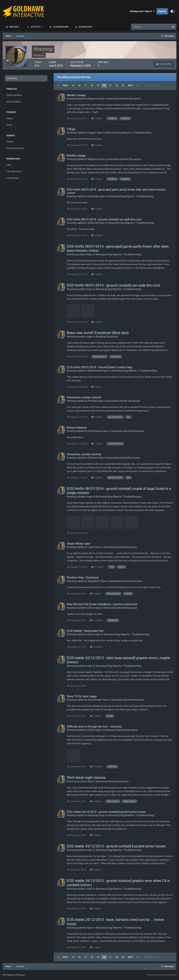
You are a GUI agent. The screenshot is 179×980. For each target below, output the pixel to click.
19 (98, 86)
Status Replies (14, 102)
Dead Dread (94, 371)
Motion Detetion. (77, 428)
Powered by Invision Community (161, 975)
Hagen (91, 133)
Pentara (92, 401)
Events (10, 142)
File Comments (14, 171)
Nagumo (92, 99)
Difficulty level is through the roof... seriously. (94, 727)
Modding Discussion (107, 337)
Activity (36, 27)
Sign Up (162, 11)
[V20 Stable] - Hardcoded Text (85, 631)
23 (123, 86)
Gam (90, 634)
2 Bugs (71, 129)
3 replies (97, 145)
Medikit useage (76, 95)
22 (117, 86)
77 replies (96, 620)
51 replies (98, 567)
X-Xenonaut (94, 431)
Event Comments (15, 148)
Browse (14, 27)
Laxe (90, 547)
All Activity (12, 78)
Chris (91, 608)
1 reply (96, 387)
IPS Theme (8, 975)
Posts (9, 125)
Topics (10, 118)
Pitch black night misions (86, 778)
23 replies (96, 647)
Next (131, 86)
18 (92, 86)
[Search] (140, 27)
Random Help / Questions (83, 578)
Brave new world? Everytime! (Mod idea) (98, 333)
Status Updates (14, 95)
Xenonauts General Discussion (124, 99)
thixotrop (72, 99)
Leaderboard (60, 27)
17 (85, 86)
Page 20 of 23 (153, 86)
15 (73, 86)
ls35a (91, 730)
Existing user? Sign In (142, 11)
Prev (65, 86)
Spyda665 (93, 581)
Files (9, 165)
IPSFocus (20, 975)
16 (79, 86)
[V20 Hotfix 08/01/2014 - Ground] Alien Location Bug (99, 367)
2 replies (97, 209)
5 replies (97, 118)
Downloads (85, 27)
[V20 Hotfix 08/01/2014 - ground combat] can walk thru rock (104, 219)
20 (104, 86)
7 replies (97, 444)
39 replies (96, 766)
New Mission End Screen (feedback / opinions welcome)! (102, 604)
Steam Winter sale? (79, 544)
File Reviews (13, 178)
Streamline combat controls (84, 397)
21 (110, 86)
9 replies (97, 417)
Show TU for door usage (82, 696)
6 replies (96, 801)
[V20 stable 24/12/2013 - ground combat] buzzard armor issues (106, 812)
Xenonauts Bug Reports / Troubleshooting (128, 133)
